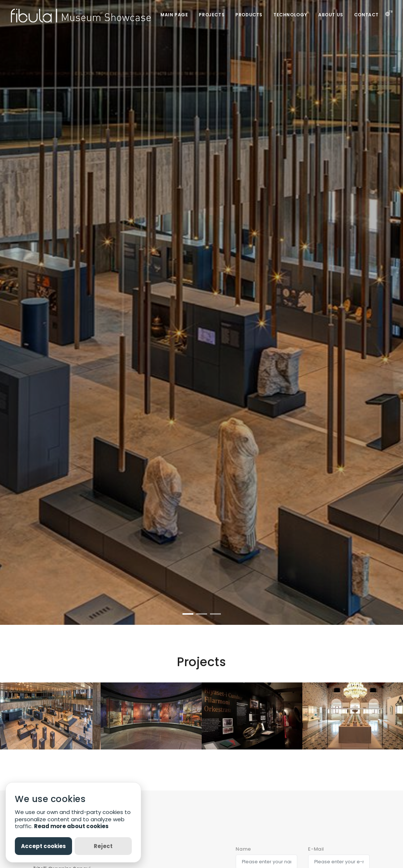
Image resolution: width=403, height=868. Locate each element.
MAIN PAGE (174, 15)
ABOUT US (331, 15)
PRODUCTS (249, 15)
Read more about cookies (71, 826)
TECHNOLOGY (290, 15)
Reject (103, 846)
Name (243, 849)
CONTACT (366, 15)
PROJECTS (212, 15)
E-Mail (316, 849)
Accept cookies (43, 846)
